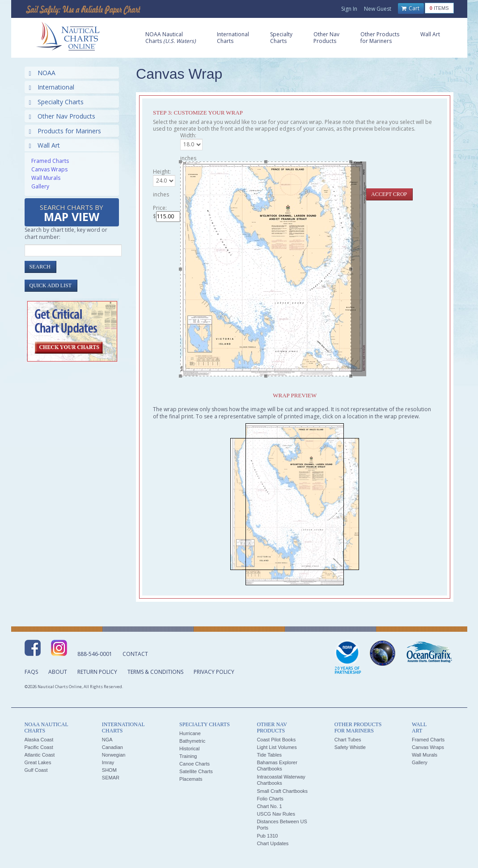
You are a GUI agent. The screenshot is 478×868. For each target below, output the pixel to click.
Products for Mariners (65, 131)
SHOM (109, 770)
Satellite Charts (196, 771)
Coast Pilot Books (276, 740)
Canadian (112, 747)
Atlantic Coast (40, 755)
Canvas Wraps (49, 169)
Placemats (191, 779)
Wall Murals (46, 178)
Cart (410, 9)
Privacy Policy (214, 672)
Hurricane (190, 733)
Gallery (40, 186)
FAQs (31, 672)
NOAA (42, 73)
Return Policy (97, 672)
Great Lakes (38, 762)
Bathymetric (192, 741)
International (52, 87)
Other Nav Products (62, 116)
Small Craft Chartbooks (282, 791)
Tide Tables (269, 755)
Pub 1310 (267, 836)
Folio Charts (270, 799)
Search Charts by (72, 214)
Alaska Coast (39, 740)
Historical (189, 749)
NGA (107, 740)
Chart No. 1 (269, 806)
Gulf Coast (36, 770)
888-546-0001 (95, 654)
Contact (135, 654)
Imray (108, 762)
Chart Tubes (348, 740)
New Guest (378, 9)
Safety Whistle (350, 747)
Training (188, 756)
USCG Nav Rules (276, 814)
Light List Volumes (277, 747)
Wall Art (44, 145)
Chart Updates (273, 843)
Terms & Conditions (155, 672)
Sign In (349, 9)
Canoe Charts (195, 764)
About (58, 672)
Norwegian (114, 755)
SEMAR (111, 778)
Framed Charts (50, 161)
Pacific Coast (39, 747)
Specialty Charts (56, 102)
